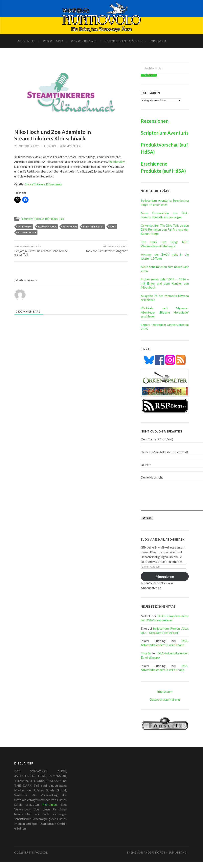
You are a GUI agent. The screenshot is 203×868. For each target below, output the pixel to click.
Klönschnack (47, 227)
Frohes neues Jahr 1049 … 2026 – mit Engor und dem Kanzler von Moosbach (165, 283)
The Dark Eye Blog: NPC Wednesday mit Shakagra (165, 244)
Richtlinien (50, 810)
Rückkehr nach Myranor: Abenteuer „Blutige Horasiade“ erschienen (165, 312)
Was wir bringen (84, 41)
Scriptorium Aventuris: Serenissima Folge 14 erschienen (165, 202)
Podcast (39, 219)
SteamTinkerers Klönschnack (44, 184)
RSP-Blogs (51, 219)
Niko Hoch (70, 227)
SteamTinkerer (93, 227)
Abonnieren (165, 582)
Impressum (158, 41)
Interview (27, 219)
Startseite (27, 41)
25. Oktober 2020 (27, 146)
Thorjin (50, 146)
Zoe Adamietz (27, 232)
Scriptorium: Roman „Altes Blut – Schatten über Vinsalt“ (165, 636)
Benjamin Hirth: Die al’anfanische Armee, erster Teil (42, 251)
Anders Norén (154, 858)
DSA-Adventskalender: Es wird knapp (165, 649)
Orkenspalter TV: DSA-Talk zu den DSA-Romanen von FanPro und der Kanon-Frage (165, 230)
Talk (61, 219)
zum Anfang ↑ (179, 858)
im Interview (117, 162)
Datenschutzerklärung (123, 41)
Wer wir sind (53, 41)
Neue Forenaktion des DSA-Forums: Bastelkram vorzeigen (165, 215)
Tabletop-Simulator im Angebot (107, 249)
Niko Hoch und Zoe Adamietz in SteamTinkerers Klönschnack (53, 135)
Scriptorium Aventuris (165, 133)
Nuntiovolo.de (36, 858)
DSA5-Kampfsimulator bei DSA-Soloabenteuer (165, 624)
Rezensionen (155, 121)
